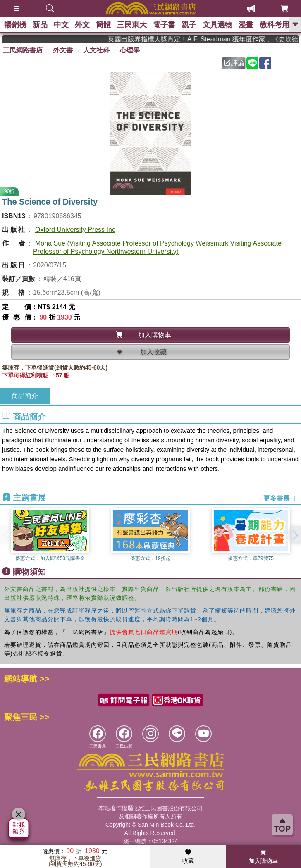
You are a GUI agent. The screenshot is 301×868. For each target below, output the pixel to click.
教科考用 (275, 25)
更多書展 (281, 498)
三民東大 (132, 25)
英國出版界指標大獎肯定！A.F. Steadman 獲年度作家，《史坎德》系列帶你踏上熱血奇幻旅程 (208, 39)
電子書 (164, 25)
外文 (82, 25)
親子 (189, 25)
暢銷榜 (15, 25)
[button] (295, 535)
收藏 (188, 857)
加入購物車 (263, 857)
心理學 (130, 50)
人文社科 (96, 50)
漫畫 (246, 25)
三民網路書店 (23, 50)
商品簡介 (25, 396)
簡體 (103, 25)
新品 (40, 25)
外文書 (63, 50)
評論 (234, 63)
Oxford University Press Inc (75, 230)
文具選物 (217, 25)
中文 (61, 25)
